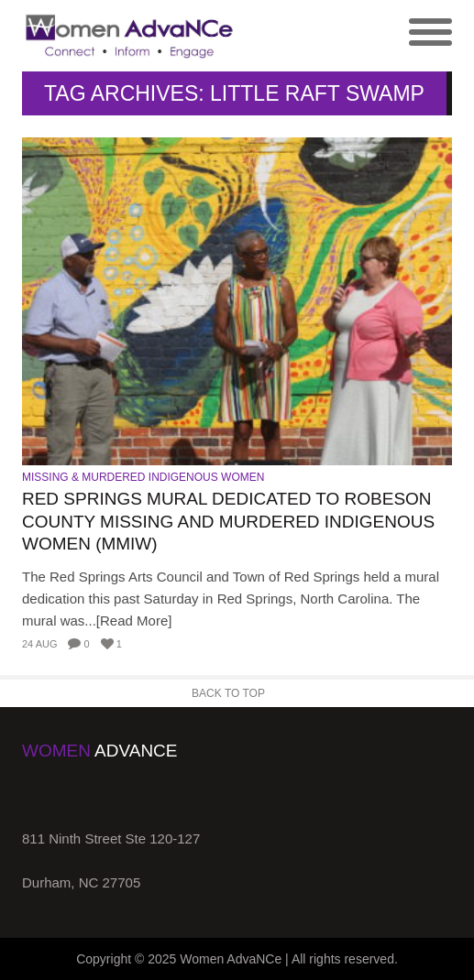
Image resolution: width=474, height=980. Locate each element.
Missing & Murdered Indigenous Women (143, 477)
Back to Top (228, 693)
